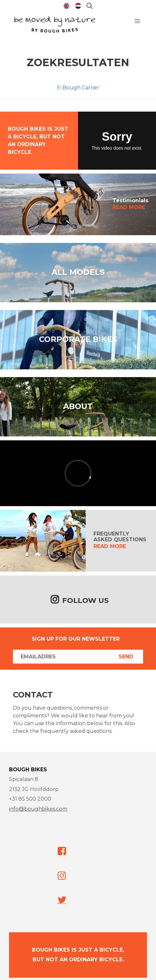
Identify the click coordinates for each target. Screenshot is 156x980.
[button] (137, 21)
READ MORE (129, 207)
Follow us (85, 600)
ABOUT (78, 406)
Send (126, 657)
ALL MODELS (78, 272)
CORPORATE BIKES (78, 339)
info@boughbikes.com (38, 809)
